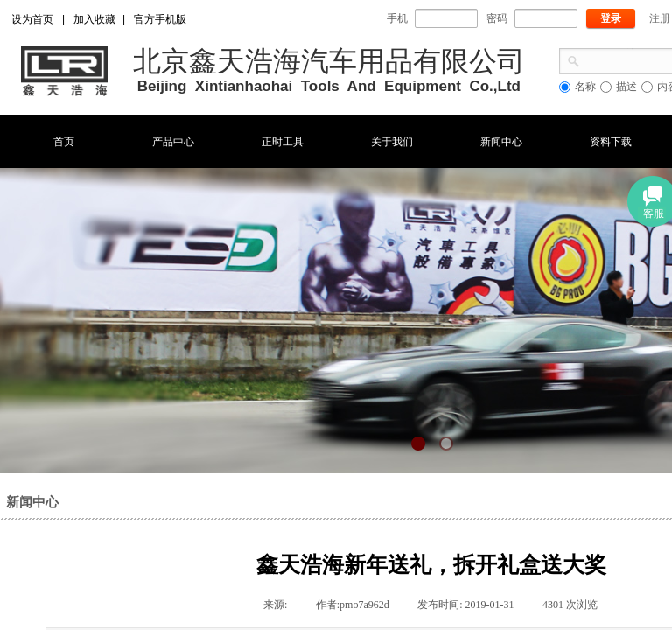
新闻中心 (501, 142)
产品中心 (173, 142)
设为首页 (32, 19)
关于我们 (392, 142)
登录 (611, 18)
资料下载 (611, 142)
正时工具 (283, 142)
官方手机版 (160, 19)
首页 (64, 142)
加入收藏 (94, 19)
